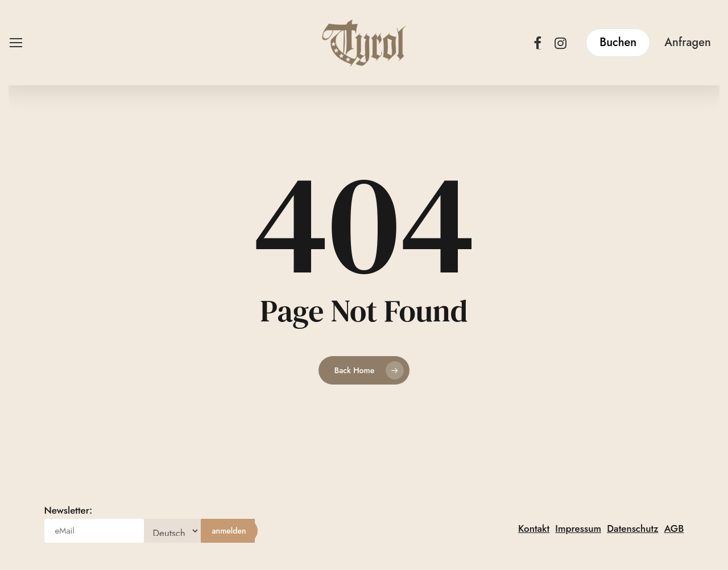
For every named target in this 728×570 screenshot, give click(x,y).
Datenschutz (632, 528)
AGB (674, 528)
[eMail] (94, 531)
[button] (15, 43)
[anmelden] (229, 531)
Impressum (578, 528)
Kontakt (534, 528)
